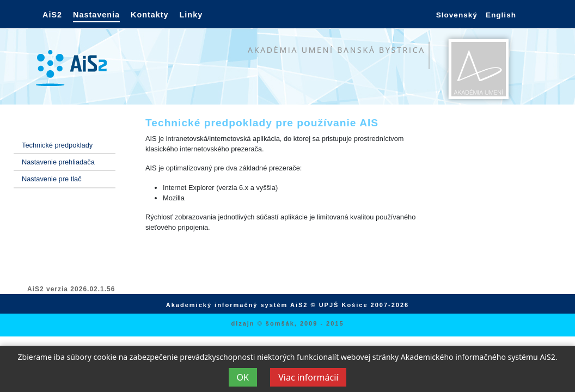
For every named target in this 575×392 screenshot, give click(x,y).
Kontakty (150, 15)
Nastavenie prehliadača (58, 162)
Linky (191, 15)
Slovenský (457, 15)
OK (243, 377)
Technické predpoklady (57, 145)
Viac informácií (308, 377)
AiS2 (52, 15)
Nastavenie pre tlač (52, 179)
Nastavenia (96, 15)
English (501, 15)
